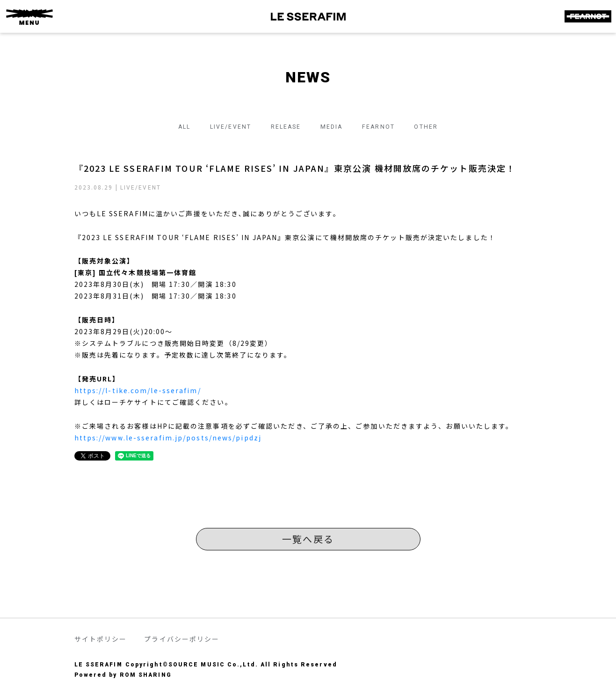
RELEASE (283, 126)
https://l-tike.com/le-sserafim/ (138, 390)
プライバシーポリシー (182, 639)
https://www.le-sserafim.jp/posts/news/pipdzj (168, 438)
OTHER (441, 126)
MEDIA (335, 126)
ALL (170, 126)
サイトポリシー (101, 639)
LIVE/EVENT (221, 126)
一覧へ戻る (308, 539)
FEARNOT (388, 126)
